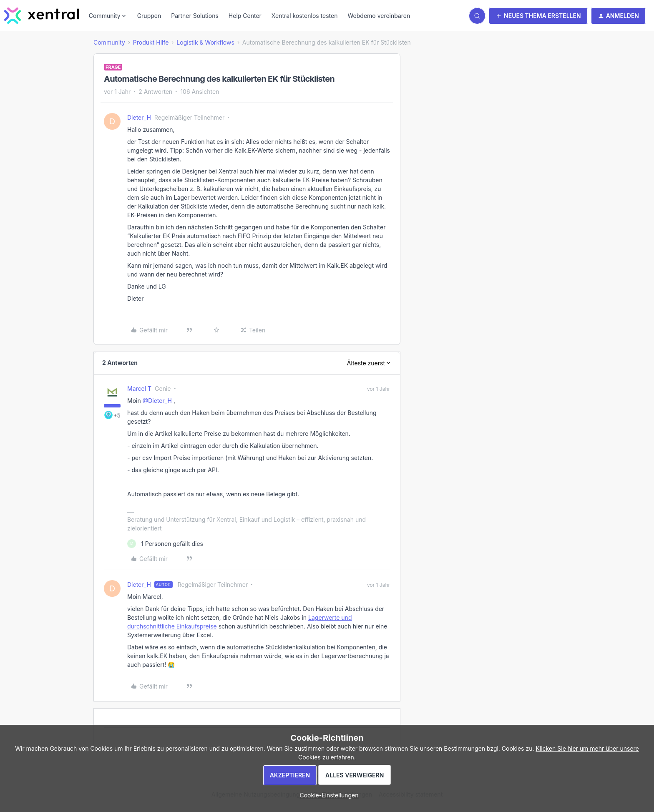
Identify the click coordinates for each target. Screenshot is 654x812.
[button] (538, 16)
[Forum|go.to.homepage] (42, 16)
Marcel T (139, 388)
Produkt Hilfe (151, 42)
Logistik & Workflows (205, 42)
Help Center (245, 16)
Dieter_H (139, 117)
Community (109, 42)
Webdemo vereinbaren (379, 16)
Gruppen (149, 16)
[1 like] (165, 544)
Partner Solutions (195, 16)
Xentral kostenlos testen (305, 16)
